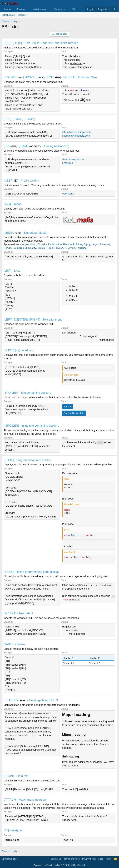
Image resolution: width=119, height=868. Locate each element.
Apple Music (29, 244)
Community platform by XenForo (59, 865)
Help (101, 858)
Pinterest (105, 244)
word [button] (100, 442)
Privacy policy (89, 858)
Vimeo (71, 248)
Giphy (87, 244)
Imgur (95, 244)
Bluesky (42, 244)
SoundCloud (20, 248)
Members (59, 9)
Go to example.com (73, 159)
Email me (68, 163)
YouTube (81, 248)
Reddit (7, 248)
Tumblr (50, 248)
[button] (28, 9)
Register (22, 15)
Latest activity (9, 15)
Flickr (79, 244)
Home (8, 9)
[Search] (114, 9)
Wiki (75, 9)
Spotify (32, 248)
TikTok (41, 248)
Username (68, 194)
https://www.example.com (77, 132)
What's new (40, 9)
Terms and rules (72, 858)
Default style (10, 858)
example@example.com (76, 136)
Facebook (69, 244)
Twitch (59, 248)
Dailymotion (55, 244)
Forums (21, 9)
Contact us (56, 858)
